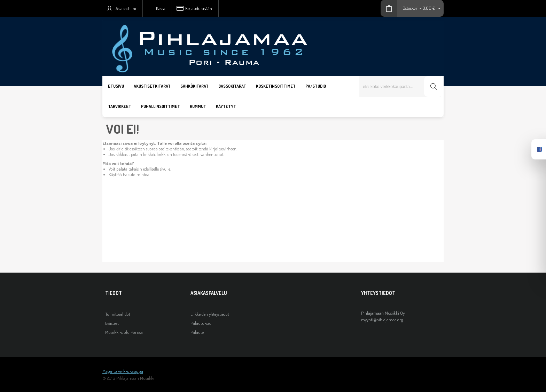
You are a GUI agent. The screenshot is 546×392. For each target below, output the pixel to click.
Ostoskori (411, 8)
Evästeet (112, 323)
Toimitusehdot (118, 314)
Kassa (161, 8)
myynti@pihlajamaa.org (382, 320)
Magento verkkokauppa (123, 371)
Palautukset (201, 323)
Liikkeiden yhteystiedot (210, 314)
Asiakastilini (126, 8)
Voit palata (118, 169)
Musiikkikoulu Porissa (124, 332)
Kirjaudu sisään (199, 8)
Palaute (197, 332)
